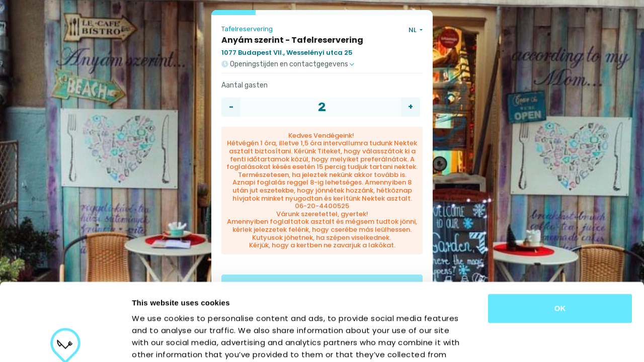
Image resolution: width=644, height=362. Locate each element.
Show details (528, 342)
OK (560, 231)
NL (413, 30)
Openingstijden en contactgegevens (288, 64)
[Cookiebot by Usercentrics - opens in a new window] (65, 342)
